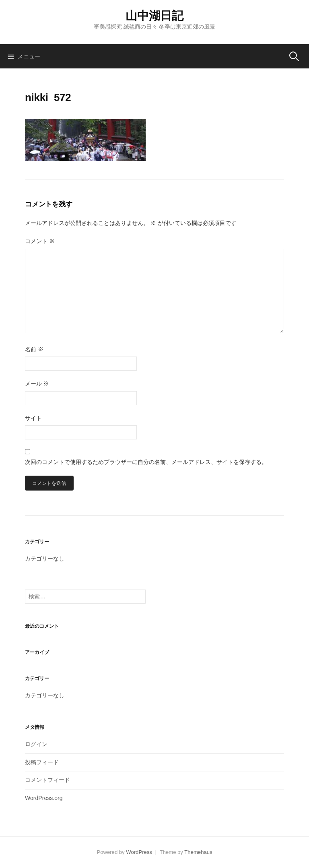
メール (37, 383)
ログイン (36, 744)
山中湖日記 (154, 16)
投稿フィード (42, 762)
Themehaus (198, 852)
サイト (33, 418)
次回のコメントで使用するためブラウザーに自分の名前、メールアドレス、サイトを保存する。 (146, 462)
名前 (34, 349)
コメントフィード (47, 780)
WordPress (139, 852)
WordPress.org (44, 798)
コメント (40, 241)
